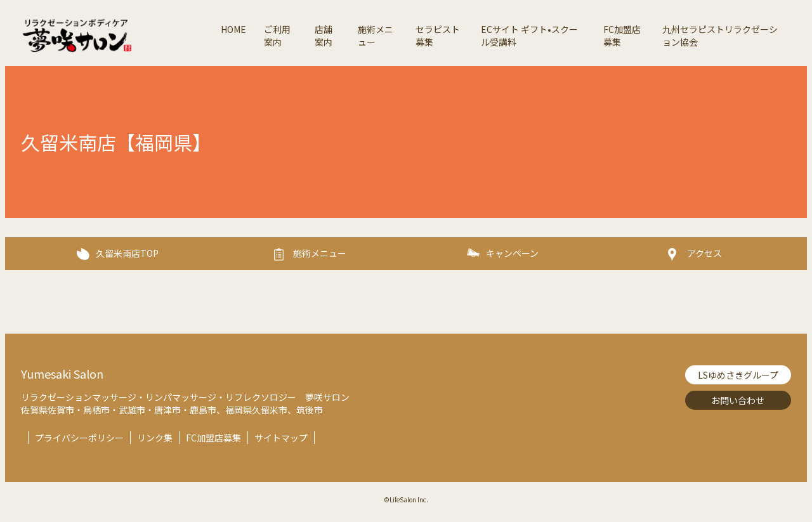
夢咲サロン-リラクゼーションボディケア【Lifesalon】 (116, 36)
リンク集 (155, 438)
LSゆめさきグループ (738, 375)
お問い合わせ (738, 400)
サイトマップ (281, 438)
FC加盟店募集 (213, 438)
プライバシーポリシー (79, 438)
